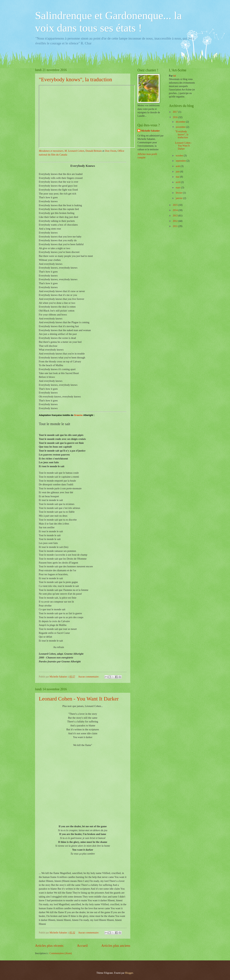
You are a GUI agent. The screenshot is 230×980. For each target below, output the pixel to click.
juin (178, 172)
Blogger (129, 973)
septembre (181, 161)
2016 (175, 117)
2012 (175, 221)
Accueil (82, 946)
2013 (175, 216)
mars (178, 188)
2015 (175, 205)
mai (178, 177)
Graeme (78, 415)
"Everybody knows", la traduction (75, 79)
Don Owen (111, 151)
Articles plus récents (49, 946)
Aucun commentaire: (89, 677)
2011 (175, 226)
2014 (175, 210)
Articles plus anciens (116, 946)
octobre (180, 156)
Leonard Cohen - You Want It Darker (79, 699)
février (179, 193)
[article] (83, 899)
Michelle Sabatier (150, 131)
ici (175, 76)
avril (178, 182)
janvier (180, 198)
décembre (181, 122)
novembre (181, 127)
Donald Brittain (94, 151)
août (178, 166)
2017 (175, 112)
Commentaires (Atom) (61, 953)
